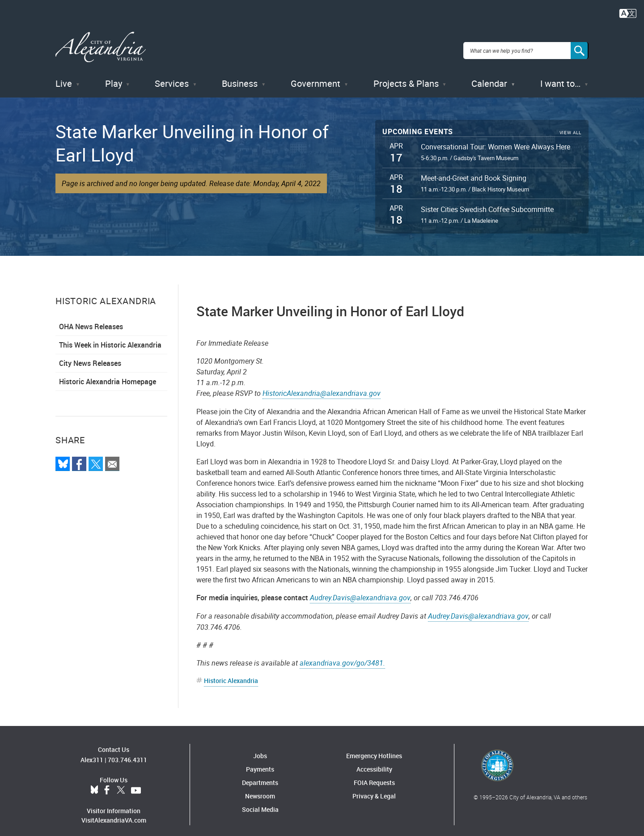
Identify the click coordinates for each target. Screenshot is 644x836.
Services (172, 76)
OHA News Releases (91, 319)
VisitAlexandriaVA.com (114, 813)
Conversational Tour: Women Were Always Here (496, 139)
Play (114, 76)
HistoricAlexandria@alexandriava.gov (322, 386)
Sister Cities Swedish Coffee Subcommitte (487, 202)
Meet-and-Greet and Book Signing (474, 170)
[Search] (580, 47)
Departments (260, 775)
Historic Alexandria (231, 673)
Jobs (260, 748)
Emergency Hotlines (374, 748)
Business (240, 76)
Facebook (107, 783)
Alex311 (92, 752)
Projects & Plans (406, 76)
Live (64, 76)
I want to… (560, 76)
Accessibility (374, 762)
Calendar (489, 76)
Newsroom (260, 788)
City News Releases (90, 356)
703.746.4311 (127, 752)
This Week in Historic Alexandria (110, 337)
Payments (260, 762)
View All (570, 125)
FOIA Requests (374, 775)
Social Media (260, 802)
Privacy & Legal (374, 788)
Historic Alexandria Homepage (108, 374)
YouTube (136, 783)
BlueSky (94, 783)
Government (316, 76)
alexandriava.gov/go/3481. (342, 655)
